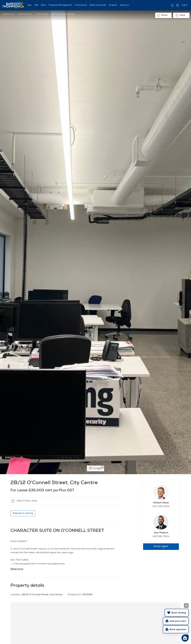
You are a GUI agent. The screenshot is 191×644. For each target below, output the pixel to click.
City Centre (42, 14)
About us (124, 5)
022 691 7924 (161, 537)
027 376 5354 (161, 507)
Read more (17, 569)
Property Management (60, 5)
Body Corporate (98, 5)
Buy (30, 5)
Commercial (81, 5)
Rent (43, 5)
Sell (36, 5)
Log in (185, 5)
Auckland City (25, 14)
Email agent (161, 547)
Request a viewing (23, 513)
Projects (113, 5)
